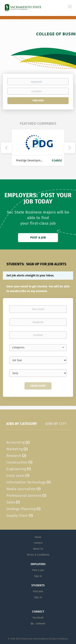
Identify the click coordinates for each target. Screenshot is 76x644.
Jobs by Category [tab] (22, 424)
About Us (38, 549)
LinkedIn (41, 624)
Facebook (38, 618)
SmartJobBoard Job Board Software (51, 639)
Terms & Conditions (38, 555)
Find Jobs (38, 101)
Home (38, 537)
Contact (38, 543)
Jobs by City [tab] (56, 424)
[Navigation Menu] (70, 6)
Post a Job (38, 238)
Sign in (38, 576)
